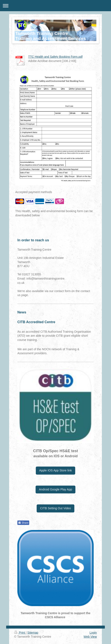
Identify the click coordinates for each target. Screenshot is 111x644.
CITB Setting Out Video (55, 508)
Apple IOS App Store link (55, 470)
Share (23, 523)
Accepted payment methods (34, 192)
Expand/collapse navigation (55, 6)
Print (20, 633)
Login (93, 633)
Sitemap (33, 633)
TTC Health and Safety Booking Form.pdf (55, 57)
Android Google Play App (55, 489)
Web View (90, 637)
